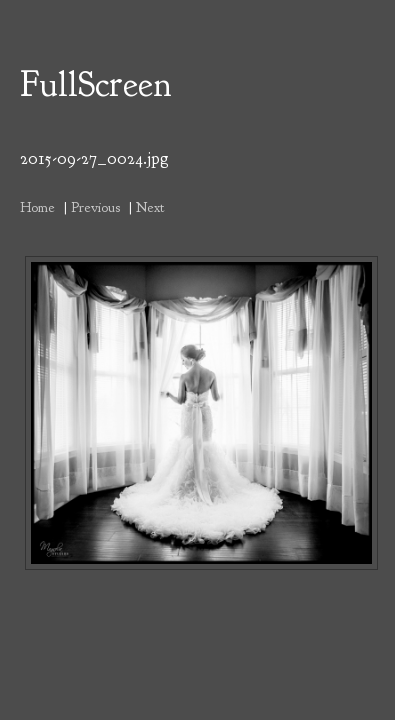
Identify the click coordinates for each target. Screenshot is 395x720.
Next (150, 207)
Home (37, 207)
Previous (95, 207)
